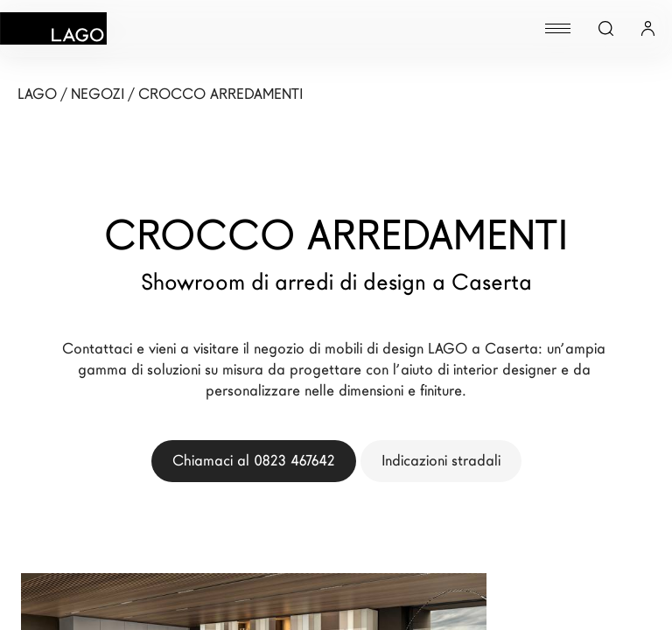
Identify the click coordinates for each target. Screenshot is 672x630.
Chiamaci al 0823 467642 (254, 461)
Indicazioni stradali (441, 461)
